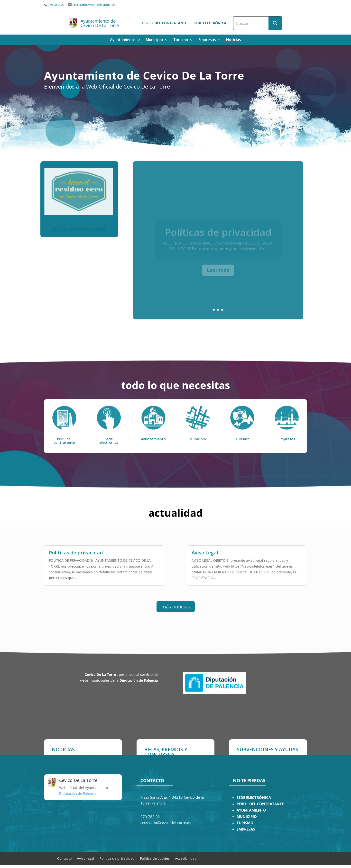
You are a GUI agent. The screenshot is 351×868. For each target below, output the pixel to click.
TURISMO (245, 823)
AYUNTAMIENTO (251, 810)
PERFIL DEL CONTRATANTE (260, 804)
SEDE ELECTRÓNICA (254, 798)
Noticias (234, 40)
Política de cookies (155, 858)
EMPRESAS (246, 829)
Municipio (154, 40)
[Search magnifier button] (275, 23)
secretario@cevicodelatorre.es (94, 5)
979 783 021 (56, 5)
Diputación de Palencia (139, 680)
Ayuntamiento (123, 40)
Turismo (181, 40)
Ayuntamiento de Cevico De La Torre (100, 23)
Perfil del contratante (165, 23)
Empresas (207, 40)
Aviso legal (86, 858)
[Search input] (251, 23)
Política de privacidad (117, 858)
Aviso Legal (205, 547)
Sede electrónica (210, 23)
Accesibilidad (186, 858)
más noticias (176, 607)
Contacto (64, 858)
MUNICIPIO (247, 817)
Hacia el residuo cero (79, 229)
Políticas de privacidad (76, 547)
